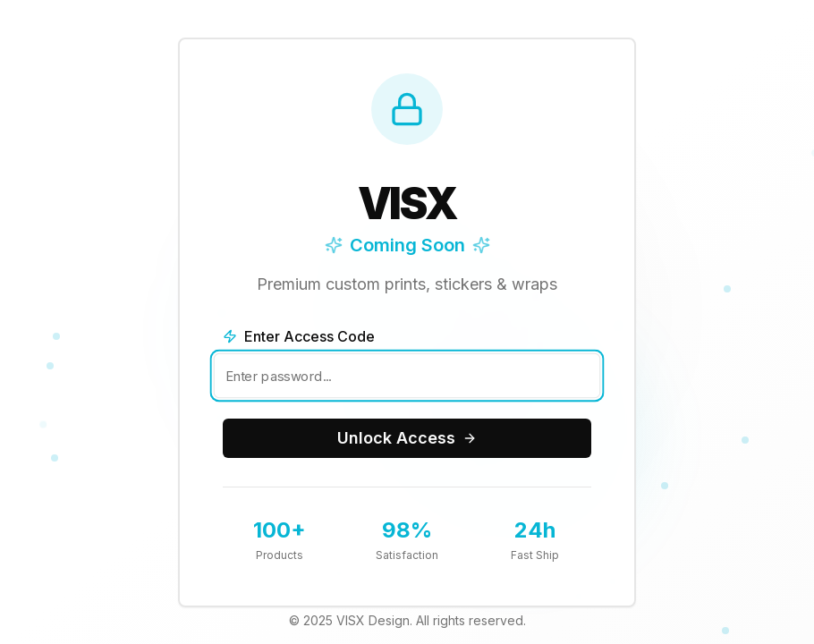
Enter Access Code (299, 336)
